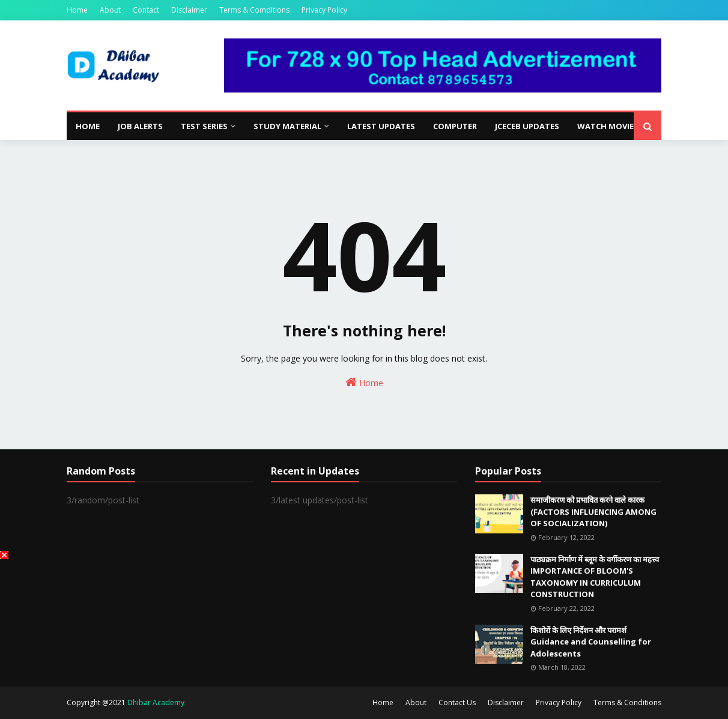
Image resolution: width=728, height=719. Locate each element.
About (110, 10)
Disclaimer (189, 10)
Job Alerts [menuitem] (140, 126)
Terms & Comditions (254, 10)
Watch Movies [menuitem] (608, 126)
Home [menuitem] (88, 126)
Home (77, 10)
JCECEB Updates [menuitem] (527, 126)
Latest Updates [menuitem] (381, 126)
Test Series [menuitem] (204, 126)
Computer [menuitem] (455, 126)
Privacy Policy (324, 10)
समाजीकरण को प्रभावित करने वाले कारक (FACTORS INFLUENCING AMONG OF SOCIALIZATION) (593, 511)
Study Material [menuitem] (287, 126)
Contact (146, 10)
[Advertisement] (364, 635)
